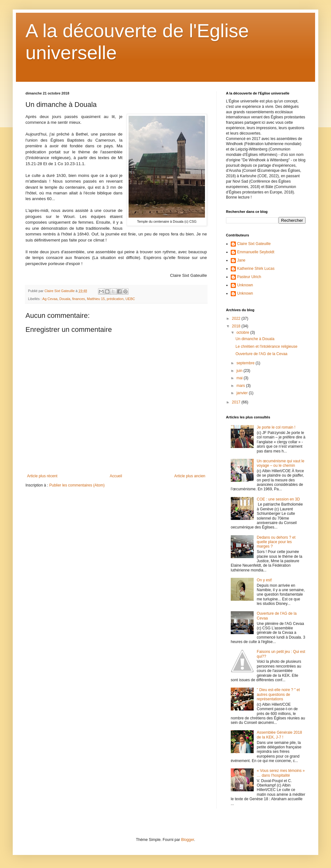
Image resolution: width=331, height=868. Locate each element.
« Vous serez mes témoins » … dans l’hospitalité (281, 773)
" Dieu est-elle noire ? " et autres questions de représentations (278, 694)
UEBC (130, 299)
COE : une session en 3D (278, 499)
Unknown (245, 285)
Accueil (116, 476)
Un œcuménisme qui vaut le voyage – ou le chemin (281, 463)
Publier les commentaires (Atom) (77, 485)
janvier (243, 393)
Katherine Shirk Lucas (256, 269)
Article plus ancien (190, 476)
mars (241, 386)
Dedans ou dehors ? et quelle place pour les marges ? (276, 542)
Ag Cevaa (50, 299)
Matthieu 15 (96, 299)
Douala (65, 299)
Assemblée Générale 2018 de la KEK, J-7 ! (279, 735)
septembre (246, 363)
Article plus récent (42, 476)
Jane (241, 260)
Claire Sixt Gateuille (254, 244)
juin (240, 371)
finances (79, 299)
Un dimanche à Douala (255, 339)
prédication (115, 299)
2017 (237, 402)
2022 (237, 318)
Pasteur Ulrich (249, 277)
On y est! (264, 580)
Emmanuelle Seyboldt (256, 252)
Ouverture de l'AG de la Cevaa (261, 354)
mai (240, 378)
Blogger (188, 840)
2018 (237, 326)
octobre (243, 332)
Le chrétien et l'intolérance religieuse (266, 346)
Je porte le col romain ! (276, 427)
